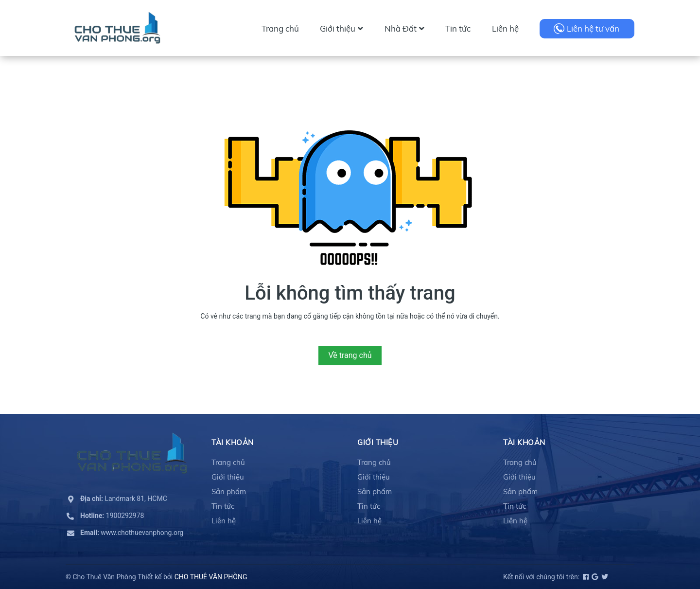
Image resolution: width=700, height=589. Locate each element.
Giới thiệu (341, 28)
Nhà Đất (404, 28)
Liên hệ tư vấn (593, 28)
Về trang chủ (350, 355)
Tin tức (458, 28)
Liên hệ (505, 28)
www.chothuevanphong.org (132, 533)
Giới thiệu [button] (378, 442)
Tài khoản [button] (233, 442)
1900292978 (112, 516)
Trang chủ (280, 28)
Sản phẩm (229, 491)
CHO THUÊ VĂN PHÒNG (211, 577)
